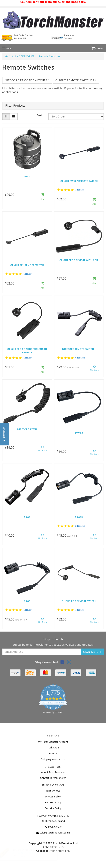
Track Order (53, 747)
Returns (53, 753)
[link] (62, 663)
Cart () (97, 49)
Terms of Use (53, 791)
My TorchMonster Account (53, 742)
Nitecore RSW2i (27, 429)
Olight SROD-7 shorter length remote (27, 351)
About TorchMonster (53, 772)
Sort (40, 115)
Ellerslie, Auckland (53, 821)
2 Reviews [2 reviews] (80, 526)
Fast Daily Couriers (24, 37)
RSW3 (27, 601)
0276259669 (53, 827)
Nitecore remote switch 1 (79, 349)
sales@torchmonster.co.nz (53, 833)
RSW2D (79, 517)
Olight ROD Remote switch (79, 601)
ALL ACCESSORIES (23, 56)
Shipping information (53, 759)
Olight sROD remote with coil (79, 260)
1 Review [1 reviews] (80, 190)
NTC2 (27, 176)
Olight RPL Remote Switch (27, 265)
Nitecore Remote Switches (27, 80)
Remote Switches (49, 56)
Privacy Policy (53, 796)
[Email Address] (42, 652)
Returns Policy (53, 802)
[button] (4, 434)
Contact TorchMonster (53, 778)
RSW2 (27, 517)
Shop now (69, 37)
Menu (7, 49)
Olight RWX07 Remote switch (79, 181)
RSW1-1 (79, 433)
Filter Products (15, 106)
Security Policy (53, 808)
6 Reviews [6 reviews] (80, 358)
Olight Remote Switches (76, 80)
